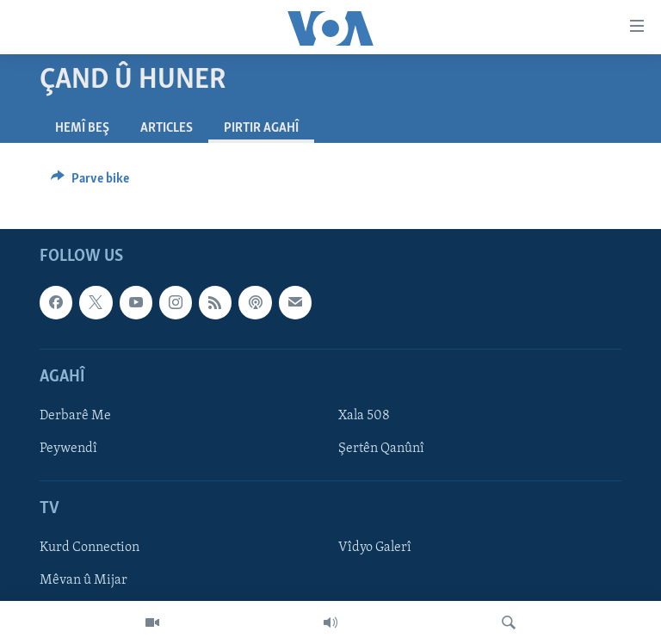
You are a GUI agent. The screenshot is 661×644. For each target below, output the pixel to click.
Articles (167, 128)
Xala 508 (364, 416)
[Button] (90, 183)
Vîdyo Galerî (375, 548)
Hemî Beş (82, 128)
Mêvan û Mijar (83, 581)
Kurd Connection (90, 548)
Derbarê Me (75, 416)
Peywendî (68, 449)
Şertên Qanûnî (381, 449)
